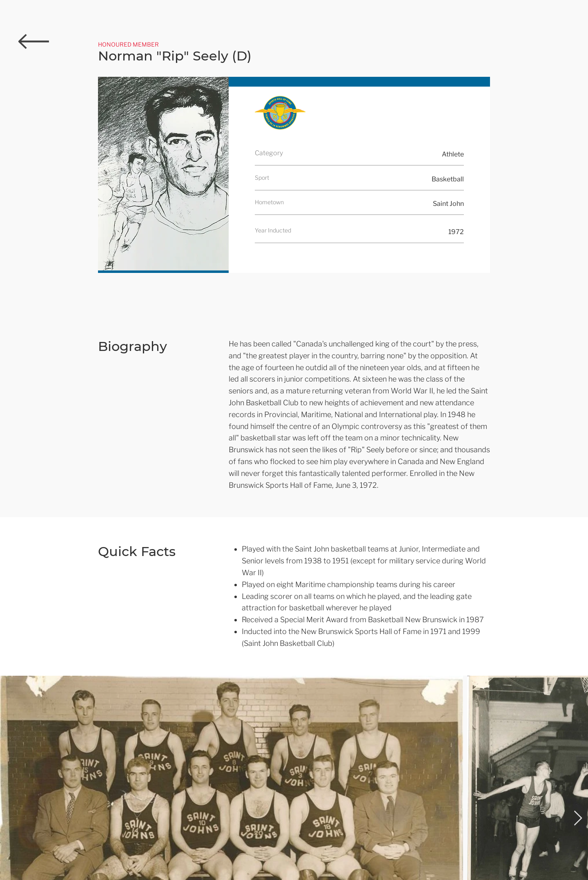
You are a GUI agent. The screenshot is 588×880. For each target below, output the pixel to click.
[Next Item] (578, 819)
